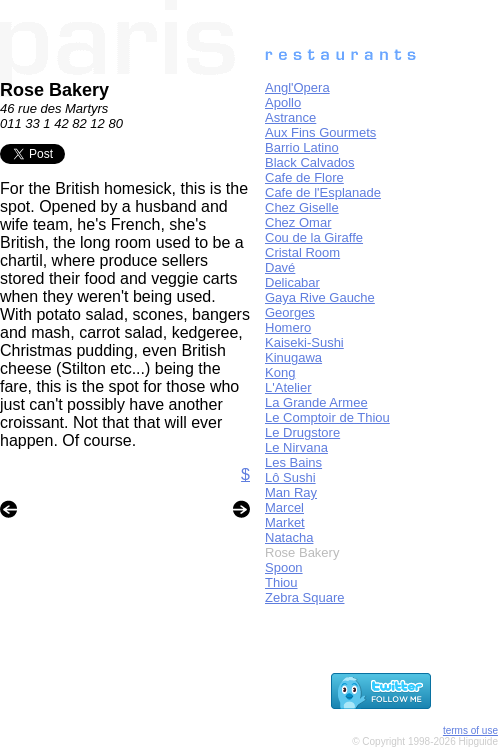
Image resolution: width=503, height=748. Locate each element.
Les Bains (293, 462)
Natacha (289, 537)
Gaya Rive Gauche (320, 297)
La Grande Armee (316, 402)
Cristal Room (302, 252)
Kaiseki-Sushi (304, 342)
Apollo (283, 102)
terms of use (470, 730)
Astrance (290, 117)
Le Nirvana (296, 447)
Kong (280, 372)
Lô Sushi (290, 477)
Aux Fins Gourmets (320, 132)
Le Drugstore (302, 432)
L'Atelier (288, 387)
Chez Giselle (302, 207)
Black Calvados (310, 162)
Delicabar (292, 282)
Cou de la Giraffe (314, 237)
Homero (288, 327)
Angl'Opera (297, 87)
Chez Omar (298, 222)
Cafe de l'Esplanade (323, 192)
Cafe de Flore (304, 177)
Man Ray (291, 492)
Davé (280, 267)
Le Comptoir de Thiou (327, 417)
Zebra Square (305, 597)
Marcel (284, 507)
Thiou (281, 582)
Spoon (284, 567)
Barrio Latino (302, 147)
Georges (290, 312)
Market (285, 522)
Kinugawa (293, 357)
